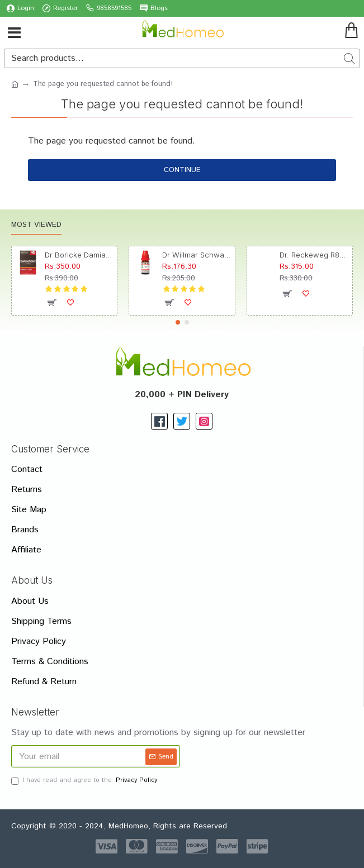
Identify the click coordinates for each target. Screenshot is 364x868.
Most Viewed (36, 225)
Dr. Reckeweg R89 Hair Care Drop (314, 255)
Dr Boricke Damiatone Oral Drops (79, 255)
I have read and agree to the (85, 781)
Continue (182, 170)
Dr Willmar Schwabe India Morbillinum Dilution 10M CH (197, 255)
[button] (178, 322)
